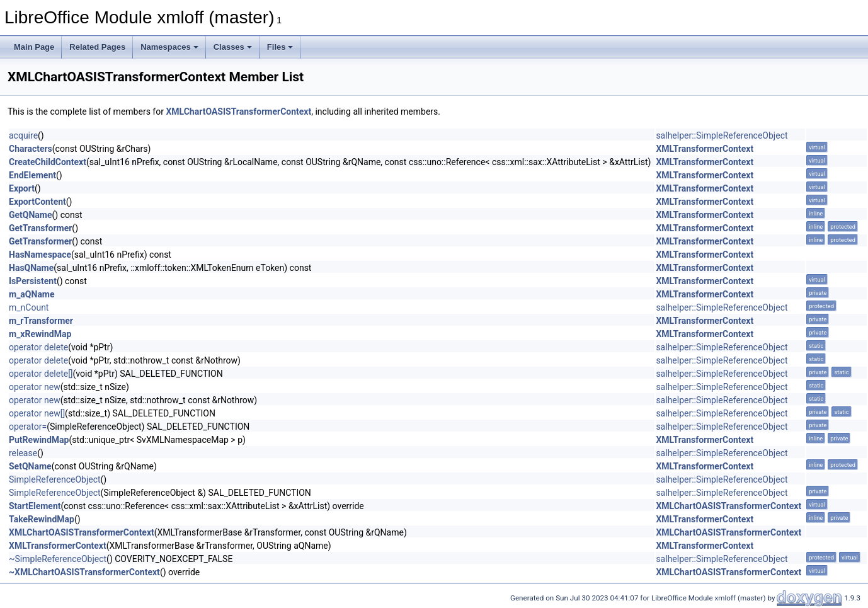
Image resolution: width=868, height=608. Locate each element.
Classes (233, 47)
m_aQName (32, 294)
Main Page (34, 47)
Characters (31, 149)
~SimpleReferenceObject (58, 559)
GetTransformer (40, 228)
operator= (28, 427)
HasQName (31, 268)
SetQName (30, 466)
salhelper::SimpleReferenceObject (722, 135)
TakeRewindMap (42, 519)
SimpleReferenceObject (55, 479)
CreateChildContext (48, 162)
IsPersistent (33, 281)
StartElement (35, 506)
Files (280, 47)
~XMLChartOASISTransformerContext (84, 572)
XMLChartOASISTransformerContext (238, 112)
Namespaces (169, 47)
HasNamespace (40, 255)
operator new (35, 387)
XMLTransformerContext (705, 149)
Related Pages (97, 47)
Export (22, 188)
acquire (23, 135)
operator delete (38, 347)
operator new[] (37, 413)
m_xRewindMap (40, 334)
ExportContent (37, 202)
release (23, 453)
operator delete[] (41, 374)
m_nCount (29, 307)
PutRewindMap (39, 440)
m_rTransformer (41, 321)
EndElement (32, 175)
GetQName (31, 215)
